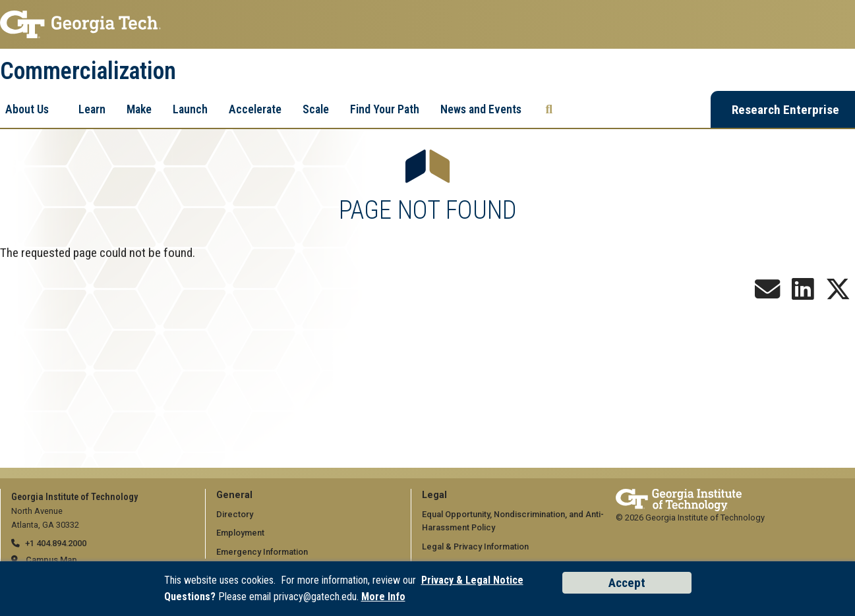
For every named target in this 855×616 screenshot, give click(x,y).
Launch (190, 109)
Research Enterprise (785, 110)
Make (139, 109)
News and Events (481, 109)
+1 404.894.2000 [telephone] (56, 543)
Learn (92, 109)
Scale (316, 109)
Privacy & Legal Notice (472, 580)
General (234, 495)
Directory (235, 514)
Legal (434, 495)
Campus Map (51, 560)
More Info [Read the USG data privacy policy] (383, 597)
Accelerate (255, 109)
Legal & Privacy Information (475, 546)
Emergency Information (262, 552)
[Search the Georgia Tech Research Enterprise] (549, 109)
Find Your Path (385, 109)
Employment (240, 533)
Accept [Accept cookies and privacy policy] (627, 583)
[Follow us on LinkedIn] (803, 294)
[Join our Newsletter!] (767, 294)
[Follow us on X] (838, 294)
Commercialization (88, 71)
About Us (27, 109)
